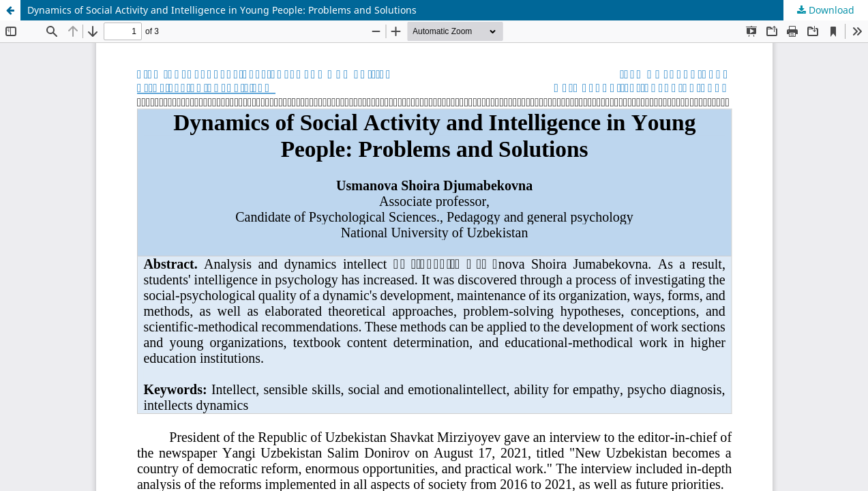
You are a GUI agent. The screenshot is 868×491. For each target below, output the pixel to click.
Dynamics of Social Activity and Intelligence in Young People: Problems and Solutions (222, 10)
